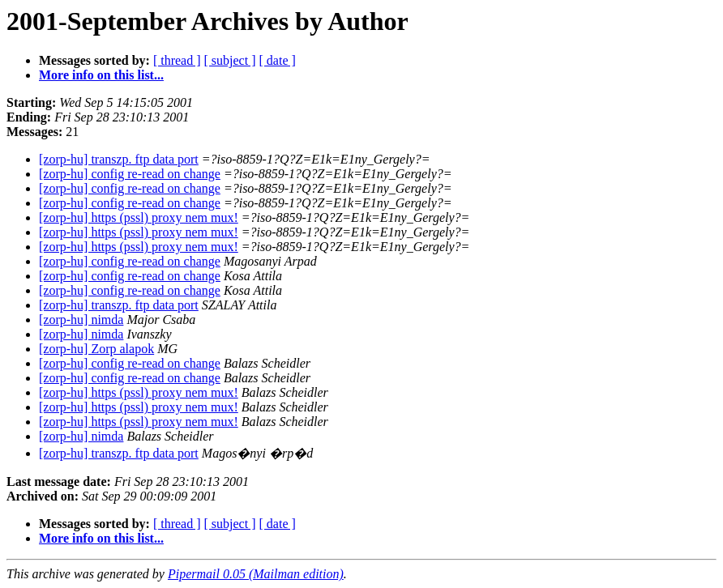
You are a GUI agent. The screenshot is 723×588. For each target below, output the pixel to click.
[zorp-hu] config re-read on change (130, 174)
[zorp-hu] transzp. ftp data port (119, 159)
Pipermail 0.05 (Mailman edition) (256, 574)
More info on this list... (101, 75)
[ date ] (278, 60)
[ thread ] (177, 60)
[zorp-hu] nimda (81, 320)
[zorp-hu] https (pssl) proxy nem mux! (139, 217)
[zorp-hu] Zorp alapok (96, 349)
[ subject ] (230, 60)
